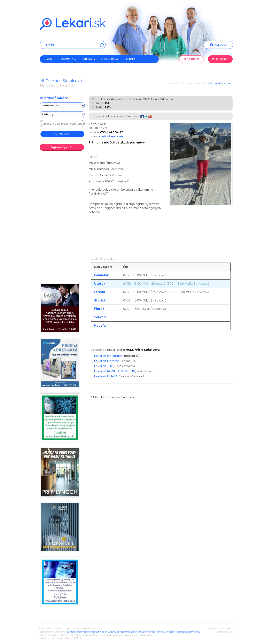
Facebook (218, 45)
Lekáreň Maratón (107, 361)
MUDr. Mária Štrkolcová (219, 83)
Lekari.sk (175, 83)
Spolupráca (109, 59)
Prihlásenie (220, 59)
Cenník (131, 59)
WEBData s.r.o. (226, 628)
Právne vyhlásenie (166, 632)
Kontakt (50, 66)
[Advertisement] (62, 218)
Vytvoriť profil (62, 147)
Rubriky (89, 59)
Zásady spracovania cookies (123, 632)
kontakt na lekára (112, 136)
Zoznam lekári (193, 83)
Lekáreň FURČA (106, 376)
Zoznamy (68, 59)
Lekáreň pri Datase (108, 356)
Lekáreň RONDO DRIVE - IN (115, 371)
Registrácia (191, 59)
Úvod (48, 59)
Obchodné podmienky (188, 632)
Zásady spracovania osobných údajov (87, 632)
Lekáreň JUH (104, 366)
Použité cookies (147, 632)
